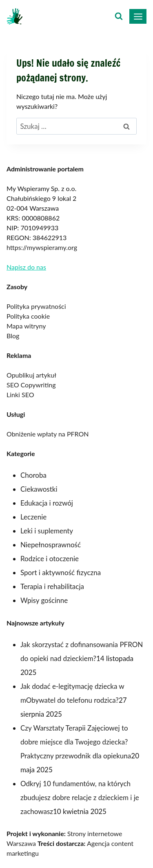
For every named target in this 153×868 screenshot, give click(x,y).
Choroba (33, 475)
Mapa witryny (26, 326)
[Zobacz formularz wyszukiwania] (119, 16)
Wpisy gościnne (44, 600)
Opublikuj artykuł (31, 375)
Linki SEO (20, 395)
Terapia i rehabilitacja (52, 586)
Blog (13, 336)
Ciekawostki (39, 489)
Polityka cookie (28, 316)
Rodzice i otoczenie (50, 559)
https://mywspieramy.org (42, 247)
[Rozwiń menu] (138, 16)
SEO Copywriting (31, 385)
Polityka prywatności (36, 306)
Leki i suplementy (47, 531)
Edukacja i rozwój (47, 503)
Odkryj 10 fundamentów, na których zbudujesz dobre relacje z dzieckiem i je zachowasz (80, 797)
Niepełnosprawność (51, 545)
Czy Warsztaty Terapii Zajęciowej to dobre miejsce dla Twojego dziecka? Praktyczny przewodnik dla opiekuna (76, 742)
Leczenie (33, 517)
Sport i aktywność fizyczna (61, 572)
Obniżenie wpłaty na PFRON (48, 434)
